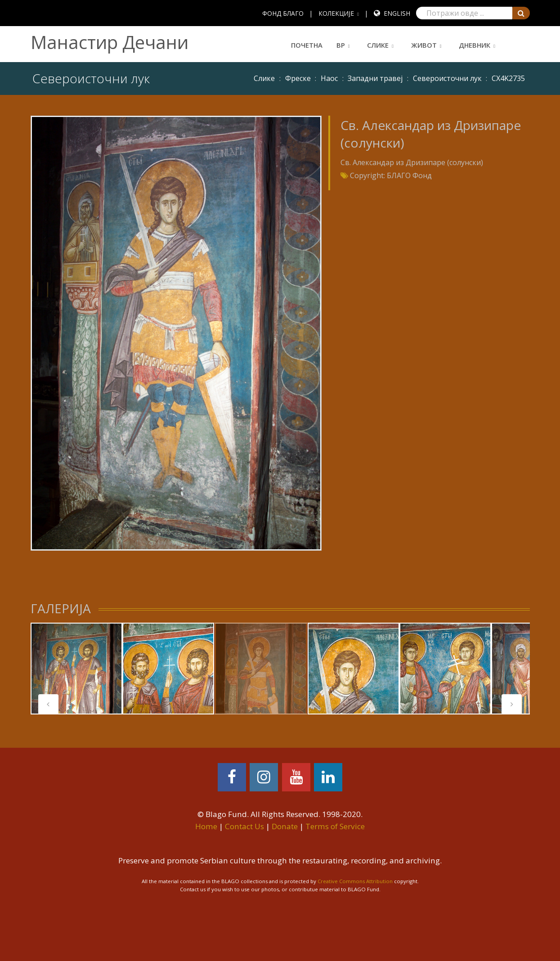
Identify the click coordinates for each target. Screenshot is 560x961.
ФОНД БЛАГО (283, 13)
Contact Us (244, 826)
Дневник (475, 45)
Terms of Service (335, 826)
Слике (378, 45)
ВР (341, 45)
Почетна (307, 45)
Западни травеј (375, 78)
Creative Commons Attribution (355, 881)
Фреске (298, 78)
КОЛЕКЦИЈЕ (336, 13)
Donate (285, 826)
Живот (424, 45)
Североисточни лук (447, 78)
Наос (329, 78)
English (397, 13)
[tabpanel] (76, 669)
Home (206, 826)
